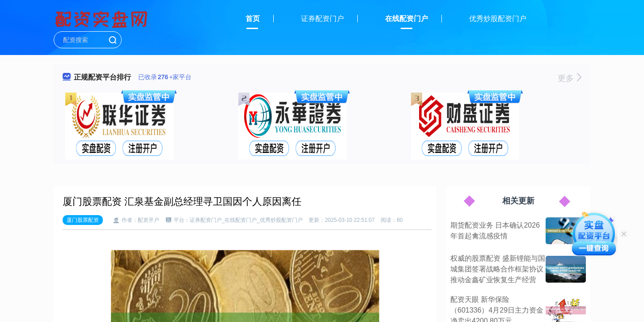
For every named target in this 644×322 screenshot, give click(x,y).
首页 (253, 19)
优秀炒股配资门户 (498, 19)
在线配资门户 (407, 19)
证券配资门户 (322, 19)
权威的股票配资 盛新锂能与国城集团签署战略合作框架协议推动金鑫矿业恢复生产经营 (498, 269)
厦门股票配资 (83, 220)
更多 (570, 78)
